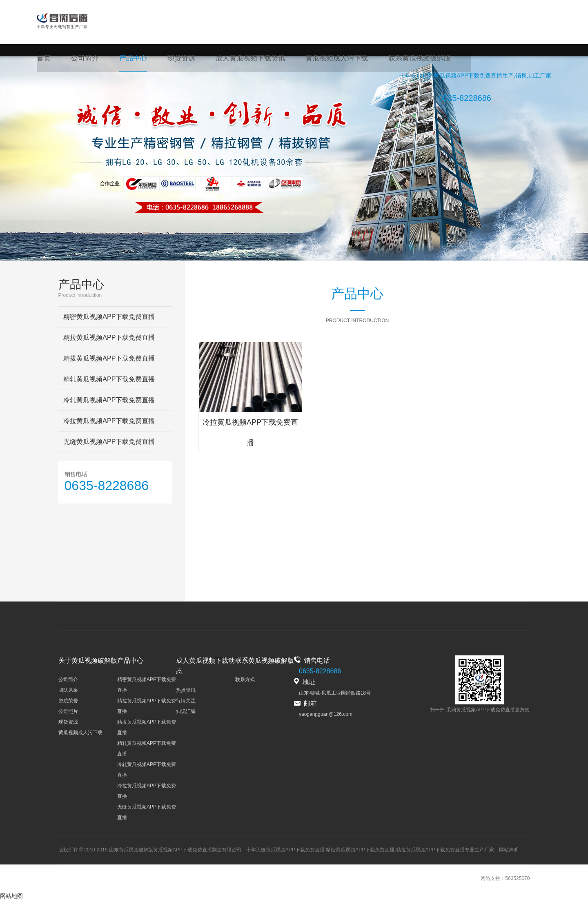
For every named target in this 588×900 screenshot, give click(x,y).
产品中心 (130, 59)
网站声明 (509, 850)
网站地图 (11, 896)
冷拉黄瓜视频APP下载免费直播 (109, 421)
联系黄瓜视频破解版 (404, 59)
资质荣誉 (68, 701)
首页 (43, 59)
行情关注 (186, 701)
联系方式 (245, 679)
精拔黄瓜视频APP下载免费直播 (109, 358)
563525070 (517, 878)
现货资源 (176, 59)
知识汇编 (186, 711)
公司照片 (68, 711)
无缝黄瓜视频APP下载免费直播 (109, 442)
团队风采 (68, 690)
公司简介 (83, 59)
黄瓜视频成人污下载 (325, 59)
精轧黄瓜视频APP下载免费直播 (109, 379)
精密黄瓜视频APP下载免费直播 (462, 78)
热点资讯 (186, 690)
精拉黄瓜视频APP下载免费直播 (109, 337)
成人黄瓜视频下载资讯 (243, 59)
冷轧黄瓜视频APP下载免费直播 (109, 400)
